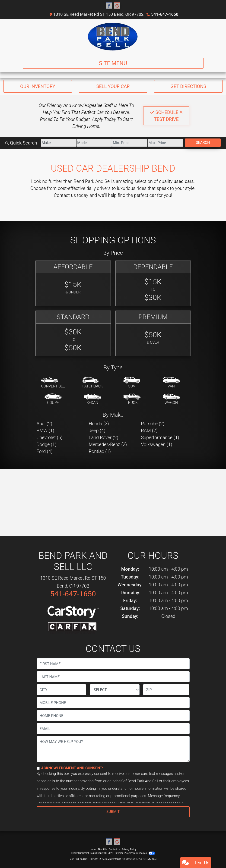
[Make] (59, 143)
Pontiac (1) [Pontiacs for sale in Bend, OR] (100, 451)
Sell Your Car (113, 86)
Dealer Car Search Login (83, 853)
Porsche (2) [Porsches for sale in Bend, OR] (153, 424)
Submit (113, 812)
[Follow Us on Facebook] (109, 6)
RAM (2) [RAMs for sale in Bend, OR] (149, 431)
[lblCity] (62, 690)
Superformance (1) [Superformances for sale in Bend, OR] (160, 437)
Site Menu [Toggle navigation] (113, 63)
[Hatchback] (92, 383)
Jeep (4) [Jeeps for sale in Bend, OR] (97, 431)
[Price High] (166, 143)
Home (93, 849)
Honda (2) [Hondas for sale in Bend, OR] (99, 424)
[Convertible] (53, 383)
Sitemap (119, 853)
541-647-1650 (165, 14)
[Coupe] (53, 399)
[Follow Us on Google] (117, 6)
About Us (103, 849)
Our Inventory (38, 86)
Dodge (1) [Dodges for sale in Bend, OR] (47, 444)
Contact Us (115, 849)
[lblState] (115, 690)
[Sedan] (92, 399)
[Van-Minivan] (171, 383)
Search (203, 143)
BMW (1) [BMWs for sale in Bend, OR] (45, 431)
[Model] (94, 143)
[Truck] (132, 399)
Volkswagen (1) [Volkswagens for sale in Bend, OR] (157, 444)
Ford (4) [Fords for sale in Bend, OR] (45, 451)
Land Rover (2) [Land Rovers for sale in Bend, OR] (103, 437)
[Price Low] (130, 143)
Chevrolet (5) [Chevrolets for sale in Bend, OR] (50, 437)
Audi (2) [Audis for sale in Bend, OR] (45, 424)
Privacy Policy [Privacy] (129, 849)
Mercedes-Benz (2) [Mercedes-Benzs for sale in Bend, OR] (108, 444)
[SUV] (132, 383)
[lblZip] (166, 690)
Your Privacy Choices (140, 853)
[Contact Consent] (38, 768)
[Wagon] (171, 399)
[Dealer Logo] (113, 37)
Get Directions (188, 86)
